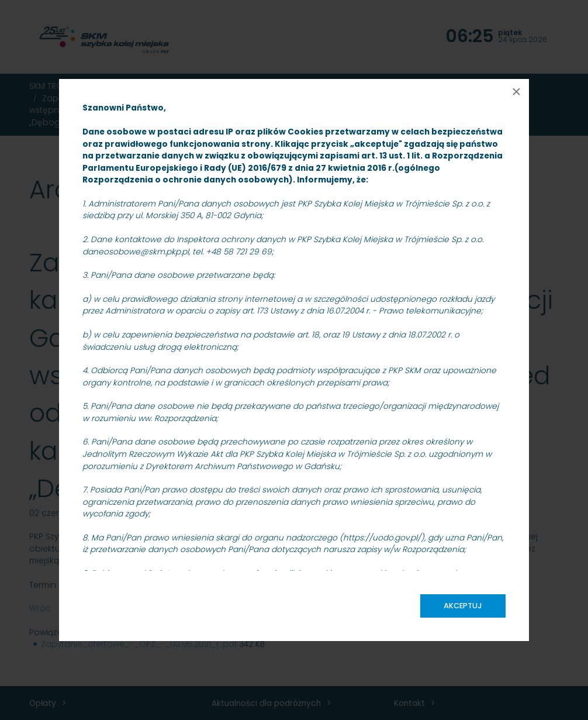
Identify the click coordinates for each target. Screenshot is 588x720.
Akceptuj (463, 606)
